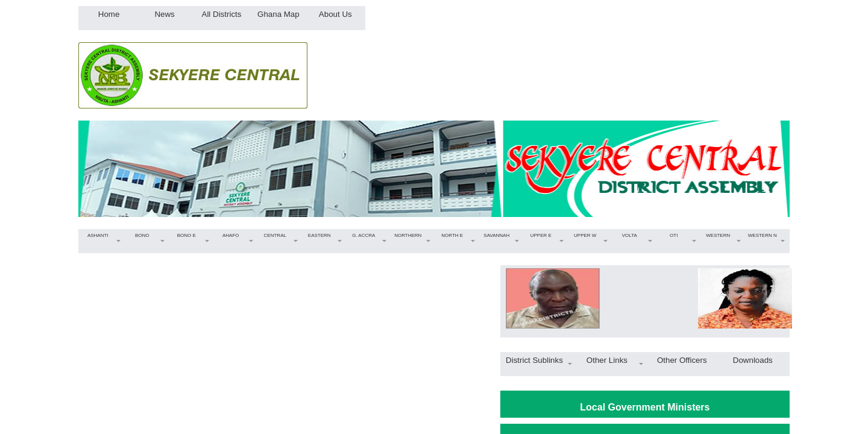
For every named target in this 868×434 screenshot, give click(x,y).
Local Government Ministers (645, 407)
